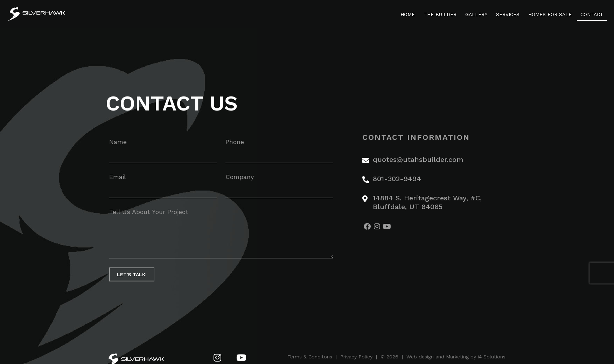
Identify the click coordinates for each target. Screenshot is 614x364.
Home (408, 14)
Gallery (476, 14)
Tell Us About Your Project (149, 215)
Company (240, 180)
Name (118, 145)
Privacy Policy (356, 357)
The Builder (440, 14)
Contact (592, 14)
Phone (235, 145)
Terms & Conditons (310, 357)
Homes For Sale (550, 14)
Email (118, 180)
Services (508, 14)
